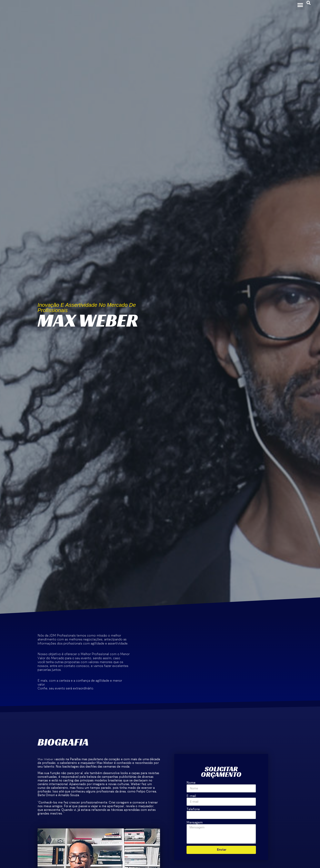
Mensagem (195, 823)
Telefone (193, 809)
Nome (191, 783)
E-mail (191, 796)
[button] (300, 5)
